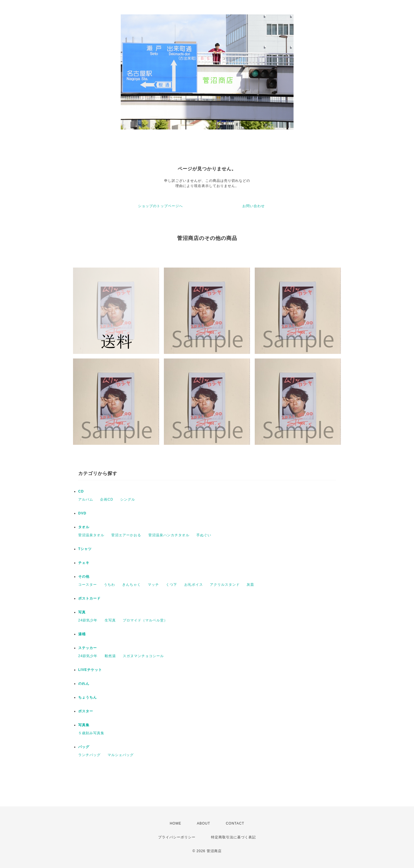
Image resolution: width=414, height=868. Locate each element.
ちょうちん (88, 697)
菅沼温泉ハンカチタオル (169, 535)
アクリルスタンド (225, 585)
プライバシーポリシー (177, 837)
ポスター (86, 711)
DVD (82, 513)
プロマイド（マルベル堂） (145, 620)
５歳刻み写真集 (91, 733)
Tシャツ (85, 549)
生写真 (110, 620)
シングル (128, 499)
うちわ (109, 585)
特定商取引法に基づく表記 (233, 837)
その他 (84, 577)
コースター (88, 585)
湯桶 (82, 634)
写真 (82, 612)
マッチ (153, 585)
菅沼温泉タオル (91, 535)
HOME (175, 823)
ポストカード (89, 598)
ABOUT (204, 823)
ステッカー (88, 648)
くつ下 (171, 585)
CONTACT (235, 823)
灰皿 (250, 585)
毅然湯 (110, 656)
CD (81, 491)
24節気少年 (88, 620)
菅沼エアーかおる (126, 535)
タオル (84, 527)
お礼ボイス (194, 585)
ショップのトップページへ (160, 206)
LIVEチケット (90, 670)
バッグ (84, 747)
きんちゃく (132, 585)
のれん (84, 684)
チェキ (84, 563)
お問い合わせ (254, 206)
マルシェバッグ (121, 755)
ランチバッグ (89, 755)
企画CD (107, 499)
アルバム (86, 499)
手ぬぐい (204, 535)
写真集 (84, 725)
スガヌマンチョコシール (143, 656)
